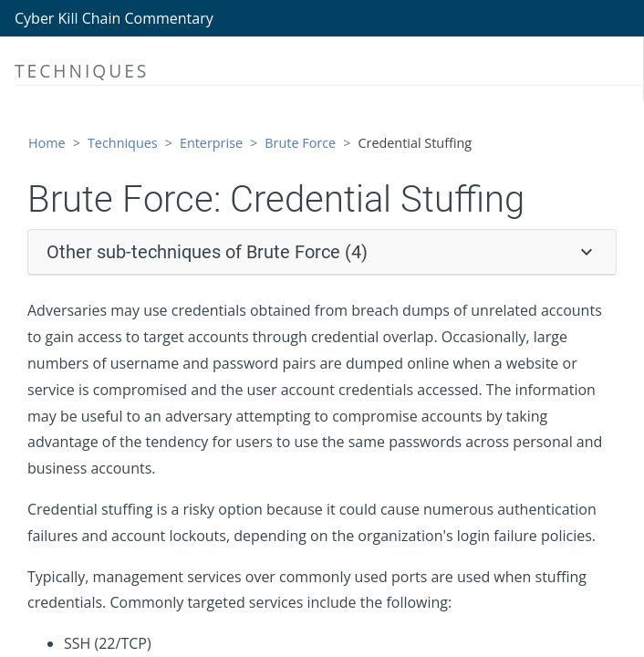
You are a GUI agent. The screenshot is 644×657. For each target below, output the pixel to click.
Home (47, 143)
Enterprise (211, 143)
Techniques (123, 143)
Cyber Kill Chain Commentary (114, 18)
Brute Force (300, 143)
